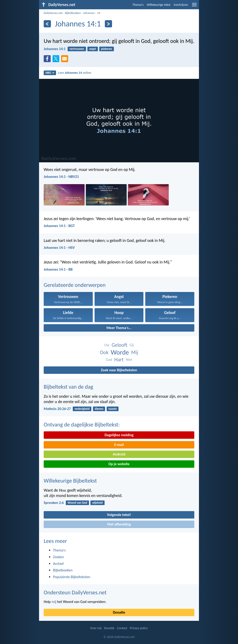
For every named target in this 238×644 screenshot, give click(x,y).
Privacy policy (139, 628)
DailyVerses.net (53, 13)
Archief (58, 564)
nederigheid (82, 409)
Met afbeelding (119, 524)
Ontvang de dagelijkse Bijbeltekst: (82, 425)
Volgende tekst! (119, 515)
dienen (99, 409)
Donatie (119, 612)
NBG (50, 73)
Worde (120, 352)
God (109, 360)
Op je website (119, 464)
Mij (135, 352)
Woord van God (77, 503)
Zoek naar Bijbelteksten (119, 370)
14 (99, 13)
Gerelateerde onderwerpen (75, 285)
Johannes (89, 13)
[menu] (194, 6)
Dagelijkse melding (119, 435)
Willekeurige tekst (159, 5)
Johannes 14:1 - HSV (59, 248)
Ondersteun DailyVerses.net (75, 592)
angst (93, 49)
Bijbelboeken (73, 13)
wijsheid (98, 503)
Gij (132, 345)
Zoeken (58, 557)
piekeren (107, 49)
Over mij (96, 628)
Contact (122, 628)
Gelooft (119, 345)
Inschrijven (181, 5)
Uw (107, 345)
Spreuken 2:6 (54, 503)
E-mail (119, 445)
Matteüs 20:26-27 (57, 409)
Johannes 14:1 (55, 49)
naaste (112, 409)
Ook (104, 352)
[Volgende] (108, 24)
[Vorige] (47, 24)
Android (119, 454)
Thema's (138, 5)
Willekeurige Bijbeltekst (70, 481)
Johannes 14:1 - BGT (59, 226)
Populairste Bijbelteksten (72, 577)
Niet (129, 360)
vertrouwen (77, 49)
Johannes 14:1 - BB (58, 269)
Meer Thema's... (119, 328)
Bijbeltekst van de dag (68, 387)
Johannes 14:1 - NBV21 (61, 177)
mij (54, 602)
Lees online (75, 73)
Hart (119, 360)
